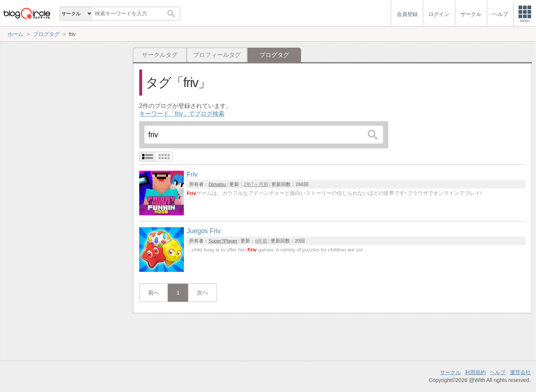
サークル (450, 372)
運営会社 (520, 372)
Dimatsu (217, 184)
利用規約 (475, 372)
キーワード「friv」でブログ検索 (182, 114)
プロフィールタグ (217, 55)
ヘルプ (498, 372)
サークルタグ (160, 55)
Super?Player (223, 241)
